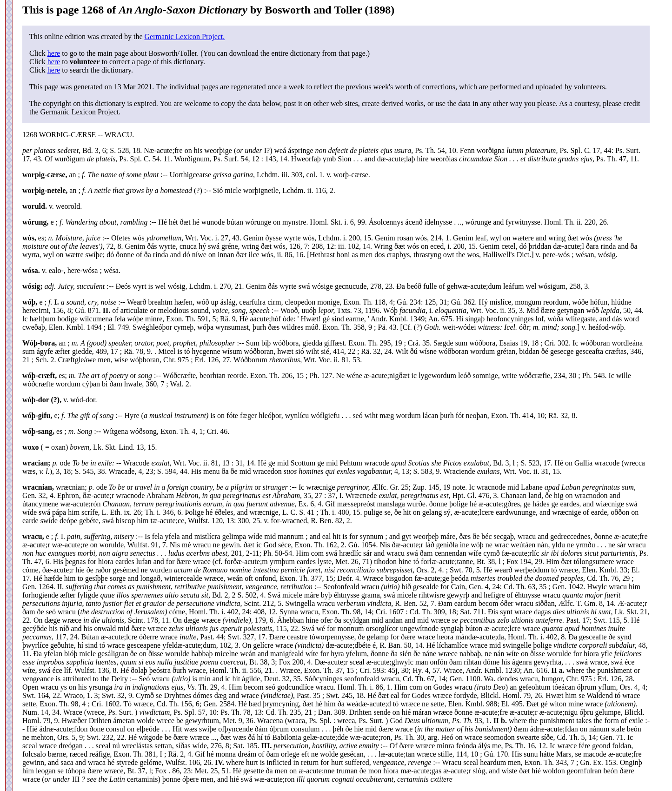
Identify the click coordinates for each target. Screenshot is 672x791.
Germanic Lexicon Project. (184, 37)
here (54, 53)
